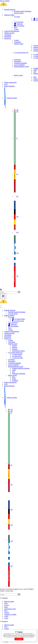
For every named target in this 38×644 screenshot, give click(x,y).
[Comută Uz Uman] (34, 317)
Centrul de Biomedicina (12, 31)
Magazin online (9, 601)
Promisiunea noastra (18, 51)
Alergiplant (8, 35)
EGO (6, 84)
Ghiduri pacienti (9, 33)
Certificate (11, 60)
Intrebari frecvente (10, 609)
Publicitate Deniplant (19, 74)
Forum (14, 79)
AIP (13, 72)
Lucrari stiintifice (14, 65)
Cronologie (12, 42)
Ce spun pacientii (17, 58)
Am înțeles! (19, 639)
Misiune (15, 47)
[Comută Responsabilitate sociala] (34, 367)
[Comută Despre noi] (34, 338)
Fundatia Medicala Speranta (21, 68)
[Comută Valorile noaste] (34, 344)
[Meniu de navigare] (1, 306)
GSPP (14, 70)
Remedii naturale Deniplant (17, 11)
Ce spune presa (17, 56)
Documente (12, 61)
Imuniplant (8, 37)
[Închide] (3, 296)
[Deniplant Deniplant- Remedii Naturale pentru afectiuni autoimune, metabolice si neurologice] (15, 6)
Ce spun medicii (17, 54)
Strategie (15, 49)
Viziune (14, 45)
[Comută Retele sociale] (34, 375)
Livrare (10, 29)
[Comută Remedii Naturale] (34, 310)
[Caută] (1, 290)
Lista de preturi (13, 13)
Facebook (15, 81)
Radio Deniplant (9, 86)
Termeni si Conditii (10, 614)
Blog (14, 77)
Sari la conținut (5, 1)
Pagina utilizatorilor (10, 82)
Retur (6, 607)
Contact (11, 40)
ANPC (6, 616)
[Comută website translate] (34, 398)
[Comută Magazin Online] (34, 315)
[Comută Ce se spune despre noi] (34, 353)
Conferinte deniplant (15, 63)
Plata (10, 27)
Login (6, 618)
